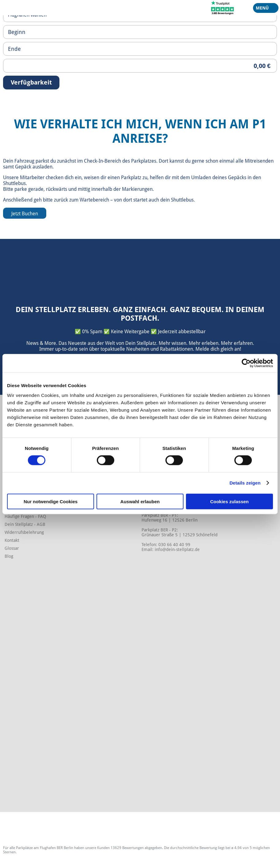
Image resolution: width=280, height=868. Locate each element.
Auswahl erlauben (140, 501)
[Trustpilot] (223, 7)
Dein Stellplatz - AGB (25, 524)
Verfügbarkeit (31, 82)
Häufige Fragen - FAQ (25, 516)
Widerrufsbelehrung (24, 532)
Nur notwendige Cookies (51, 501)
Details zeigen (245, 483)
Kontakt (12, 540)
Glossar (12, 548)
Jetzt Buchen (25, 214)
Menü (263, 9)
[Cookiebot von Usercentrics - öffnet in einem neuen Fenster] (246, 363)
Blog (9, 556)
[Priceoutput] (140, 66)
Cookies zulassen (229, 501)
